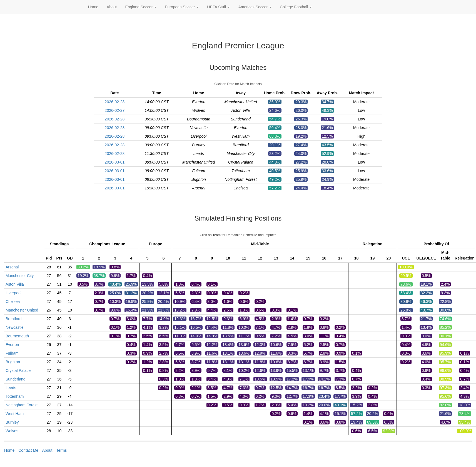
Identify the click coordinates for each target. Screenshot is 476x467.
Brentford (14, 319)
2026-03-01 (115, 162)
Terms (61, 450)
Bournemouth (17, 336)
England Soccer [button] (141, 7)
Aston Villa (15, 284)
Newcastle (15, 327)
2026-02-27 (115, 110)
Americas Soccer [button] (255, 7)
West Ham (15, 414)
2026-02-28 (115, 119)
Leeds (11, 388)
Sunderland (16, 379)
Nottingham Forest (22, 405)
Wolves (12, 431)
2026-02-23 (115, 102)
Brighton (13, 362)
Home (93, 7)
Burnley (12, 422)
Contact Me (28, 450)
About (112, 7)
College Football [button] (296, 7)
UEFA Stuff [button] (218, 7)
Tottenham (15, 396)
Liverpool (13, 293)
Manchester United (22, 310)
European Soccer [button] (182, 7)
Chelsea (13, 302)
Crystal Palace (18, 370)
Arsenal (12, 267)
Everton (12, 345)
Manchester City (20, 276)
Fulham (12, 353)
